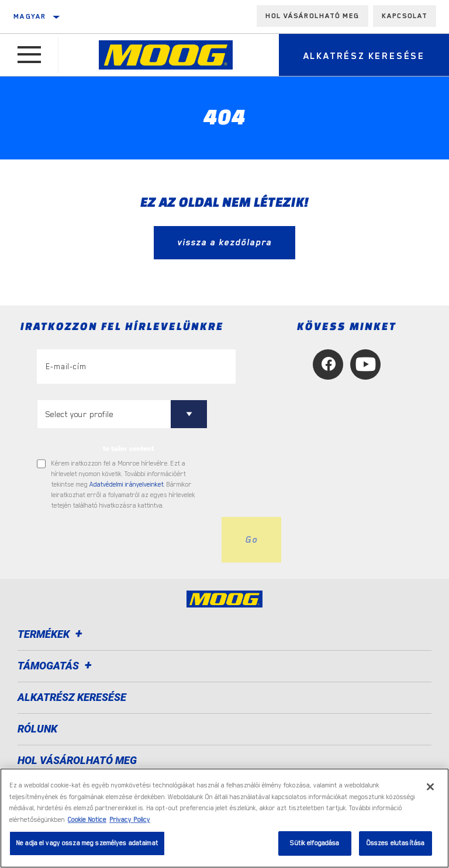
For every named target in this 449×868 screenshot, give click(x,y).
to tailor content (128, 449)
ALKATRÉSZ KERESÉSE (72, 697)
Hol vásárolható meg (312, 16)
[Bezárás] (430, 787)
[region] (224, 818)
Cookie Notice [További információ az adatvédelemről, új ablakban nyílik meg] (87, 820)
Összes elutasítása (396, 843)
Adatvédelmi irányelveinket (127, 485)
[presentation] (126, 540)
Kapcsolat (405, 16)
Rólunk (37, 729)
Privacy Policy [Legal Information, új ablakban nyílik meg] (130, 820)
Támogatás (56, 666)
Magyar (30, 16)
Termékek (52, 634)
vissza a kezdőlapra (224, 242)
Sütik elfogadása (315, 843)
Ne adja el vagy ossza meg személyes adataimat (87, 843)
